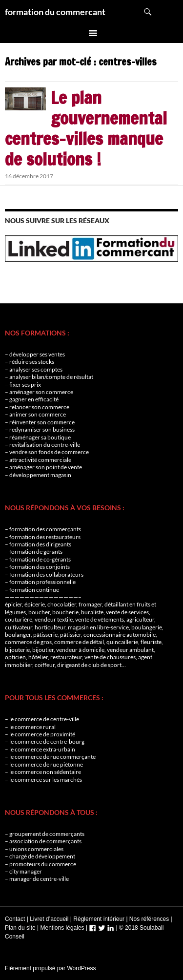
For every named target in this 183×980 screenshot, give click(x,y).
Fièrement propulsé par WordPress (51, 968)
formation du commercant (55, 12)
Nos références (149, 919)
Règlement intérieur (99, 919)
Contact (15, 919)
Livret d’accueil (49, 919)
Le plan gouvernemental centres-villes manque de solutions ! (86, 128)
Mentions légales (62, 928)
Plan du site (20, 928)
